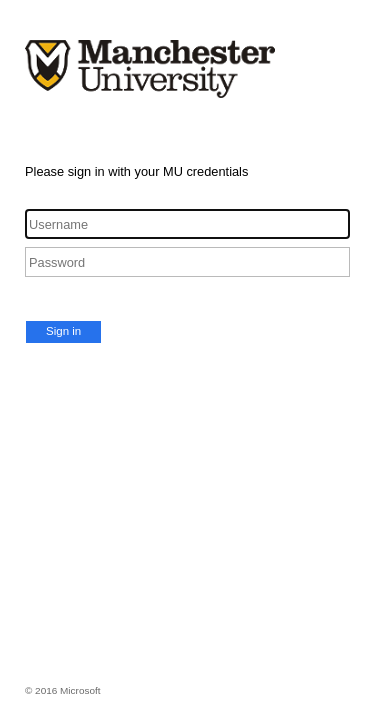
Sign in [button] (63, 331)
